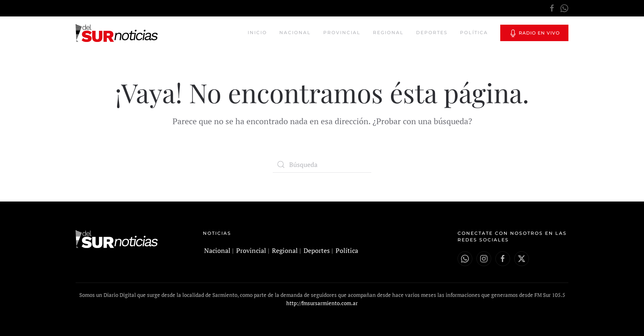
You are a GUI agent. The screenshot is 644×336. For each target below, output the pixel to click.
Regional (388, 32)
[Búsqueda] (322, 165)
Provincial (342, 32)
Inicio (257, 32)
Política (474, 32)
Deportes (432, 32)
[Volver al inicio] (118, 33)
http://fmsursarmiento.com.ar (322, 303)
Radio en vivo (534, 33)
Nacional (295, 32)
